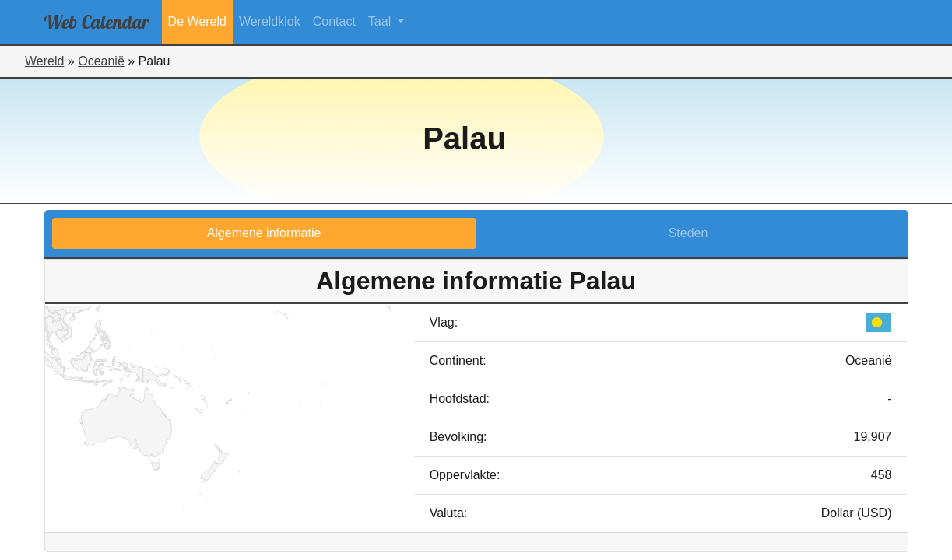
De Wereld (197, 21)
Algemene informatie (264, 233)
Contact (334, 21)
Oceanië (101, 61)
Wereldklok (270, 21)
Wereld (44, 61)
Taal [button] (381, 21)
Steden (689, 233)
